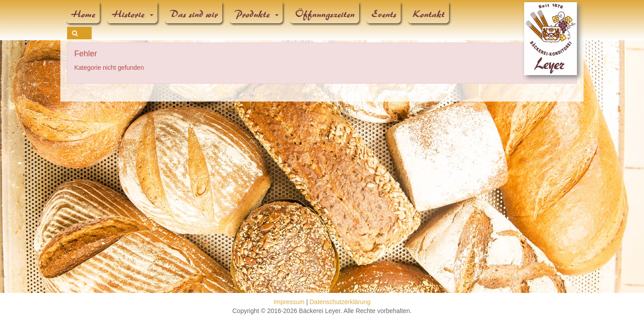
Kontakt (429, 14)
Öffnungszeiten (325, 14)
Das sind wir (194, 14)
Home (84, 14)
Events (384, 14)
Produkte (257, 14)
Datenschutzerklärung (340, 302)
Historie (133, 14)
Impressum (289, 302)
